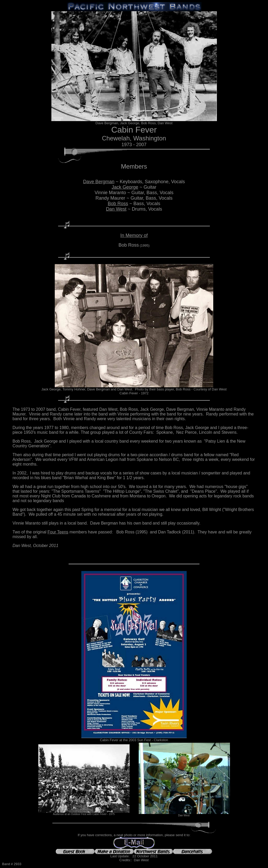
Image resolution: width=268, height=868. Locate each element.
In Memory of (134, 235)
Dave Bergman (99, 182)
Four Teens (58, 532)
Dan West (116, 209)
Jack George (125, 187)
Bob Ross (118, 204)
